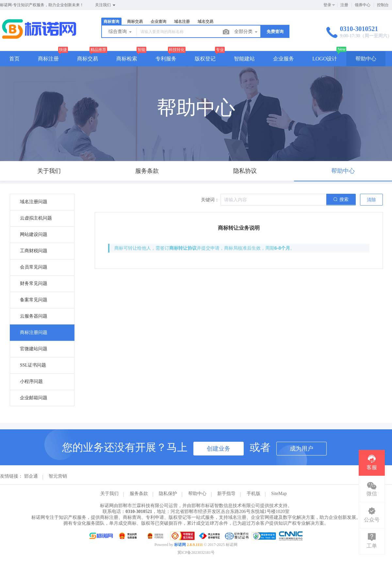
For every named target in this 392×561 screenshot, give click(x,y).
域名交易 (205, 22)
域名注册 (182, 22)
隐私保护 (168, 494)
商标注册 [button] (48, 59)
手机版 (253, 494)
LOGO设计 (325, 59)
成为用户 (302, 449)
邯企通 (31, 476)
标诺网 (180, 545)
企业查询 (158, 22)
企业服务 (284, 59)
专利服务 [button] (166, 59)
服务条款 (139, 494)
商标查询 (111, 22)
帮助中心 (366, 59)
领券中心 (363, 5)
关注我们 (106, 5)
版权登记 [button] (205, 59)
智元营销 (58, 476)
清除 (371, 200)
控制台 (383, 5)
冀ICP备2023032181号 (196, 553)
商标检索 (127, 59)
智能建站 (244, 59)
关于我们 (109, 494)
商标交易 (135, 22)
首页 (14, 59)
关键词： (210, 200)
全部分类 (246, 32)
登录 (327, 5)
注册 (344, 5)
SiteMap (279, 494)
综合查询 (121, 32)
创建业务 (219, 449)
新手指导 (226, 494)
